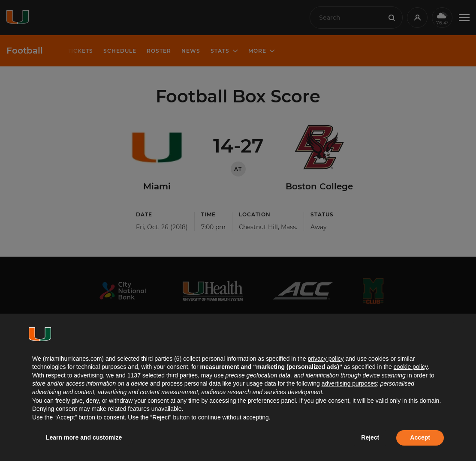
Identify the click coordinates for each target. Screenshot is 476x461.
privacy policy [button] (325, 359)
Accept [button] (420, 437)
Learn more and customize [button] (84, 437)
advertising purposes (349, 383)
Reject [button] (370, 437)
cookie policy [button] (411, 367)
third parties (182, 375)
